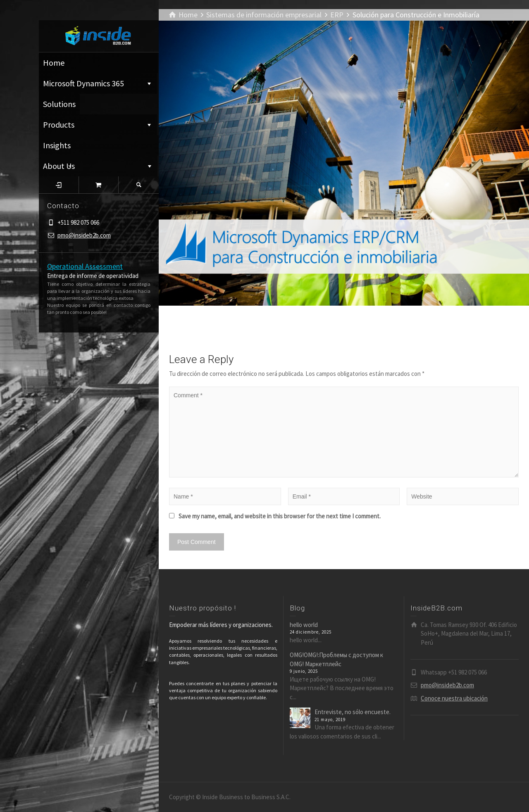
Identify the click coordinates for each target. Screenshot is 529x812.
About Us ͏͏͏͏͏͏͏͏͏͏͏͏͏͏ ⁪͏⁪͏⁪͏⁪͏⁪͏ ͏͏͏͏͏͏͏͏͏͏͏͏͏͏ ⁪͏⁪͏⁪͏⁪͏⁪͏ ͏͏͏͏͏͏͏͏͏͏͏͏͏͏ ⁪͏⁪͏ (98, 166)
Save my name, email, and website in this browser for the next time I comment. (280, 516)
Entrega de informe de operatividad (93, 276)
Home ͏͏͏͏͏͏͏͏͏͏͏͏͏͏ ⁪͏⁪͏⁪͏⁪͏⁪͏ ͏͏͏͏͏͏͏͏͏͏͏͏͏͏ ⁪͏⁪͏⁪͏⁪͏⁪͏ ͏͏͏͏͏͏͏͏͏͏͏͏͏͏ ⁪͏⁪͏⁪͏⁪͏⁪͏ (98, 63)
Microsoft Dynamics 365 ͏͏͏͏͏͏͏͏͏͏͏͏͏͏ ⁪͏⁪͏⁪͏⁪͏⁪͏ (98, 83)
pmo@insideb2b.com (84, 235)
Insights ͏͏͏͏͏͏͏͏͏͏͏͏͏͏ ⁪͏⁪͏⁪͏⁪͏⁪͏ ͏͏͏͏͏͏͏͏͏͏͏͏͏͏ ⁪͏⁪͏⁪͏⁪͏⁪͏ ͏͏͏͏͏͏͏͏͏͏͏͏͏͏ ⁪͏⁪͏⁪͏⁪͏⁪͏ (88, 148)
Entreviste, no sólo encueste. (353, 712)
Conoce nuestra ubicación (454, 698)
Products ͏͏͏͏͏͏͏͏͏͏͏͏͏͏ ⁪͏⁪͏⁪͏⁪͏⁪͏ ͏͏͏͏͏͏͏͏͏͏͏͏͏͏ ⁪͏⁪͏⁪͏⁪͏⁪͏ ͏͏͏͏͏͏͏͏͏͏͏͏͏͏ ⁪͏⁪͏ (98, 125)
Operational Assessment (85, 266)
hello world (304, 625)
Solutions (59, 104)
